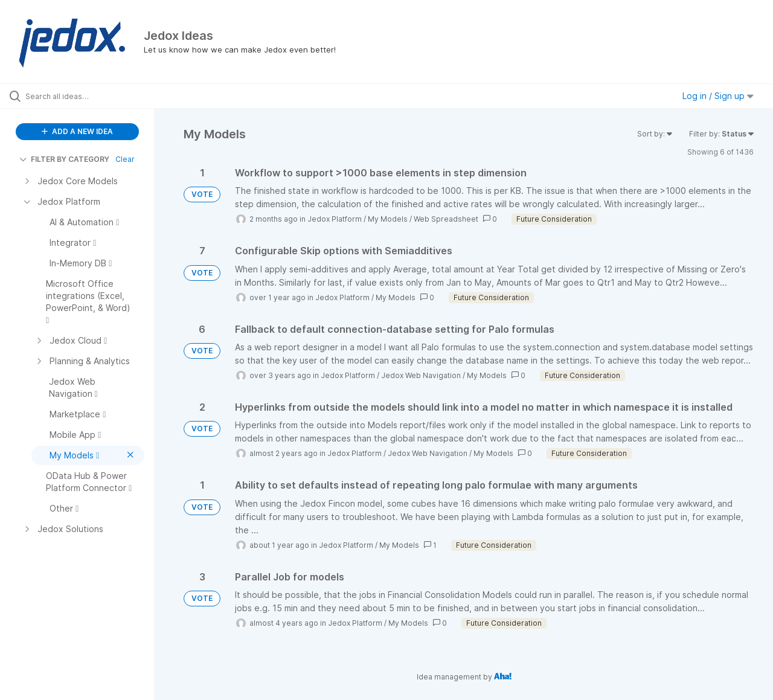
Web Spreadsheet (446, 219)
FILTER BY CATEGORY (64, 159)
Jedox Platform (335, 219)
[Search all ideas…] (92, 96)
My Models (388, 219)
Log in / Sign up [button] (718, 96)
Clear (125, 159)
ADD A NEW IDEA (77, 131)
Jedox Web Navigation (421, 375)
